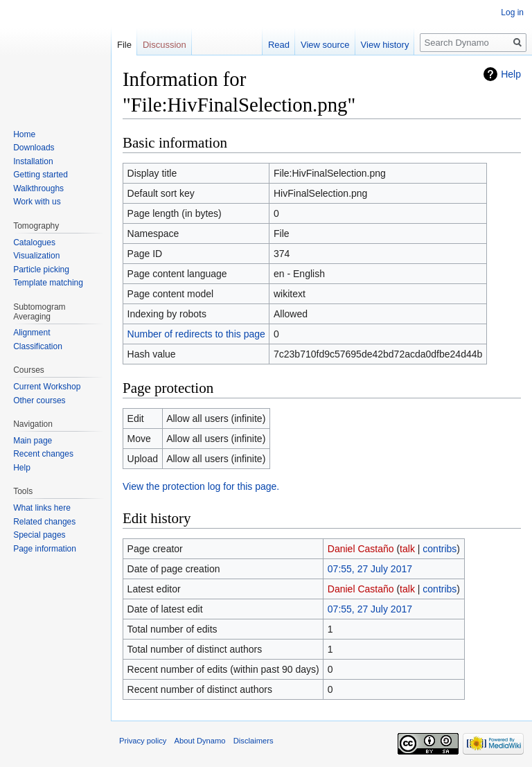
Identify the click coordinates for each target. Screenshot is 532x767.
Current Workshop (47, 387)
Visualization (36, 256)
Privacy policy (143, 741)
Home (24, 134)
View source (325, 45)
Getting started (41, 175)
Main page (33, 441)
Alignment (32, 333)
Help (511, 74)
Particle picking (41, 270)
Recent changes (43, 454)
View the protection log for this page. (201, 486)
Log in (512, 12)
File (124, 45)
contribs (440, 549)
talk (407, 549)
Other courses (39, 400)
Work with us (37, 202)
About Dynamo (200, 741)
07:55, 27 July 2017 (370, 569)
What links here (42, 508)
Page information (45, 549)
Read (279, 45)
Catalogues (34, 243)
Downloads (34, 148)
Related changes (44, 522)
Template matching (48, 283)
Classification (38, 346)
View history (385, 45)
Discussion (165, 45)
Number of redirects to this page (196, 334)
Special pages (39, 535)
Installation (33, 161)
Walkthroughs (38, 188)
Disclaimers (254, 741)
